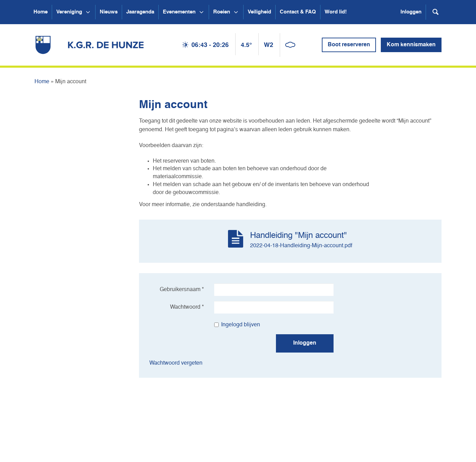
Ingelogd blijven (237, 325)
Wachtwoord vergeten (176, 363)
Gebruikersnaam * (182, 290)
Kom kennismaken (411, 45)
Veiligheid (259, 12)
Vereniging (69, 12)
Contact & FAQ (298, 12)
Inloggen (411, 12)
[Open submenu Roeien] (236, 12)
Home (41, 12)
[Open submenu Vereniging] (88, 12)
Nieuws (109, 12)
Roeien (222, 12)
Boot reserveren (349, 45)
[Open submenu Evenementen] (201, 12)
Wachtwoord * (187, 307)
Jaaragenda (140, 12)
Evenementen (179, 12)
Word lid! (336, 12)
